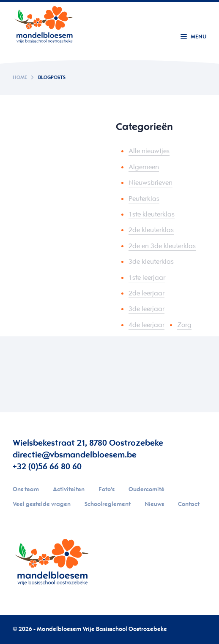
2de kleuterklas (151, 230)
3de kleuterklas (151, 262)
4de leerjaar (146, 325)
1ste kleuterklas (152, 215)
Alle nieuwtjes (149, 151)
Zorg (184, 325)
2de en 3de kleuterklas (162, 246)
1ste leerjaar (147, 278)
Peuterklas (144, 199)
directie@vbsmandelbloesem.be (75, 455)
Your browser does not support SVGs (44, 23)
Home (20, 77)
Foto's (107, 490)
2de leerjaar (146, 294)
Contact (189, 505)
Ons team (26, 490)
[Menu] (193, 38)
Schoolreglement (108, 505)
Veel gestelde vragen (42, 505)
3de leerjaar (146, 309)
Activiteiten (69, 490)
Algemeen (144, 167)
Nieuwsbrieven (151, 183)
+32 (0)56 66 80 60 (47, 467)
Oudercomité (146, 490)
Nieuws (154, 505)
